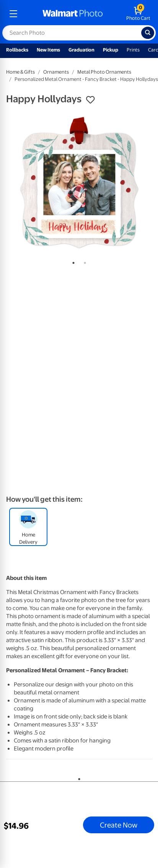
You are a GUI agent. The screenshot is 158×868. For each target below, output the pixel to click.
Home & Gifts (20, 72)
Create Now (119, 825)
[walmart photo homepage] (73, 14)
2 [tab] (83, 261)
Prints (133, 50)
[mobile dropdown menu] (13, 14)
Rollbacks (17, 50)
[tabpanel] (79, 183)
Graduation (81, 50)
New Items (48, 50)
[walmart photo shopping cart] (138, 14)
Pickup (111, 50)
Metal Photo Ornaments (104, 72)
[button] (90, 100)
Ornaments (56, 72)
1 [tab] (72, 261)
